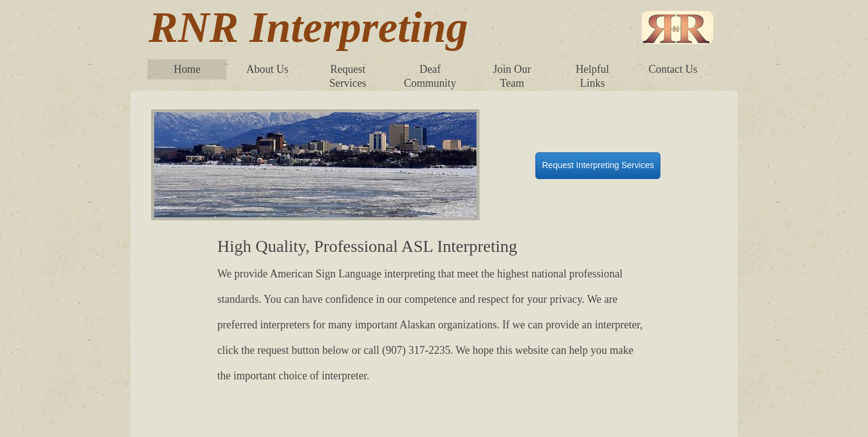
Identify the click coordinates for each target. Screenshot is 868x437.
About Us (268, 69)
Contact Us (673, 69)
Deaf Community (430, 76)
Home (187, 69)
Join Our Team (512, 76)
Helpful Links (593, 76)
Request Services (348, 76)
